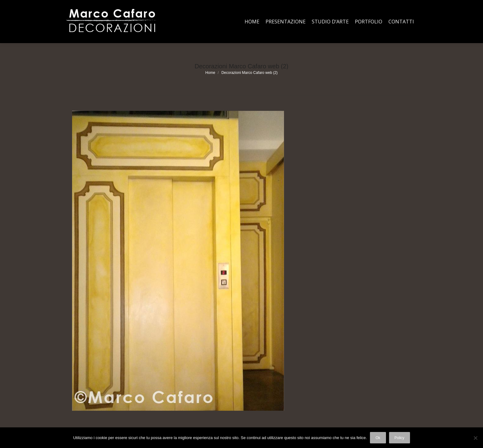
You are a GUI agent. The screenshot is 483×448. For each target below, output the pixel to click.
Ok (378, 438)
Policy (400, 438)
